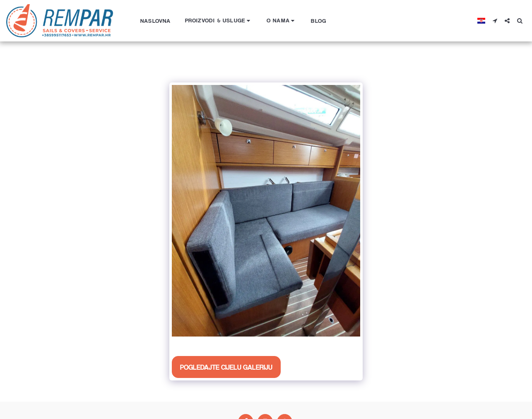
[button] (219, 21)
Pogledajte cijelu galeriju (226, 367)
